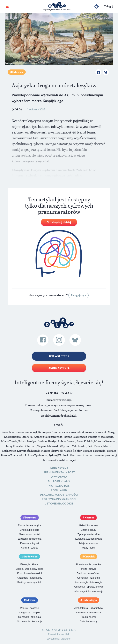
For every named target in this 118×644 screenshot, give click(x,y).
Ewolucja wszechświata (89, 539)
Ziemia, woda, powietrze (29, 569)
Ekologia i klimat (30, 564)
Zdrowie (31, 600)
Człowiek (18, 72)
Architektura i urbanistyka (89, 608)
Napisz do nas (59, 486)
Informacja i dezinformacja (89, 591)
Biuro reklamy (59, 481)
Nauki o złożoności (29, 534)
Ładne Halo (64, 634)
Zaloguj (109, 6)
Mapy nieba (88, 548)
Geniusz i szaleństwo (88, 573)
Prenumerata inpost (59, 472)
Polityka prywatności (59, 499)
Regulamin (59, 490)
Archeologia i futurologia (88, 582)
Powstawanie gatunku (88, 564)
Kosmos (89, 517)
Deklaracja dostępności (59, 495)
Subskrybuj (59, 468)
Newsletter (60, 356)
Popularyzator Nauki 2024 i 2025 (57, 10)
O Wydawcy (59, 477)
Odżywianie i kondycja (29, 621)
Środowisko (31, 556)
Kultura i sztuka (29, 548)
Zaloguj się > (78, 295)
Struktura (31, 517)
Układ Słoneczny (88, 525)
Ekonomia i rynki (29, 543)
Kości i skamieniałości (29, 573)
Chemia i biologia (30, 530)
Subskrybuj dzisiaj (59, 222)
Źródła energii (89, 617)
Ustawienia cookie (59, 504)
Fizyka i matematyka (29, 525)
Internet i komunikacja (88, 612)
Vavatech (66, 639)
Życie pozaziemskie (88, 534)
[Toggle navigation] (7, 7)
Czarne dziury (88, 530)
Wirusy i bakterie (29, 608)
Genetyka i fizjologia (88, 578)
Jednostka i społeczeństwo (88, 587)
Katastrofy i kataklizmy (29, 578)
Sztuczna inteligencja (29, 539)
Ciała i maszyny (88, 621)
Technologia (90, 600)
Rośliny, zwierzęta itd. (29, 582)
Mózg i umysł (89, 569)
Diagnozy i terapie (29, 612)
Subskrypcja (60, 368)
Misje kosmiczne (88, 543)
